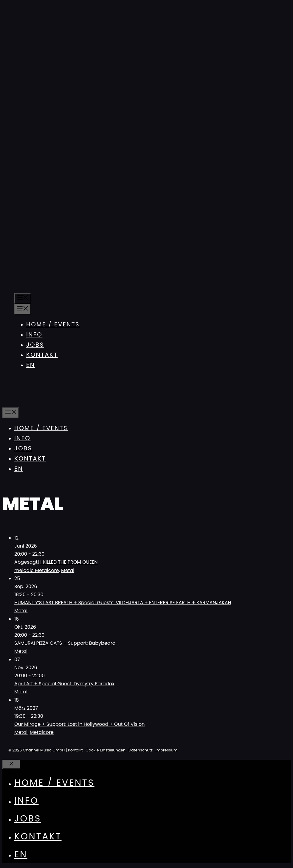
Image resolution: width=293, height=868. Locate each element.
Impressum (167, 750)
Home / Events (53, 324)
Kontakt (42, 355)
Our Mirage (79, 724)
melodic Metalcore (37, 570)
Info (34, 334)
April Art (64, 684)
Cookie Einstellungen (106, 750)
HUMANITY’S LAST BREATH (123, 603)
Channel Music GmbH (44, 750)
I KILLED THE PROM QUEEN (69, 562)
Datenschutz (141, 750)
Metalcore (42, 732)
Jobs (35, 345)
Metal (68, 570)
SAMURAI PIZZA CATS (65, 643)
